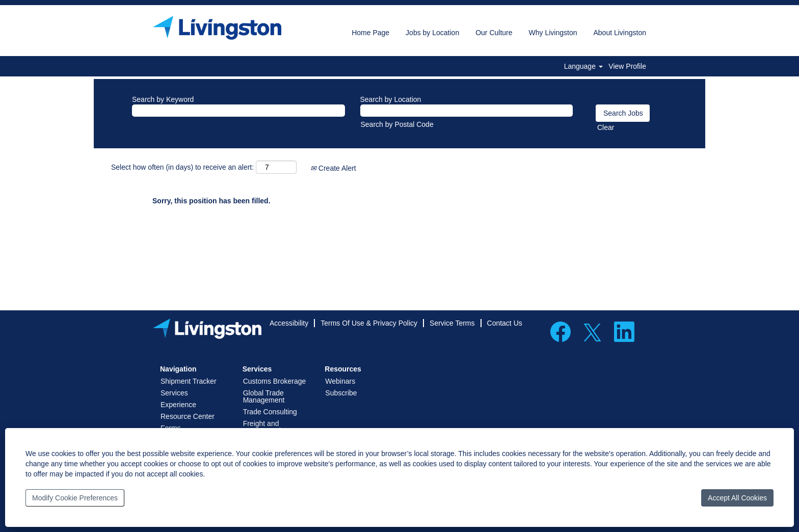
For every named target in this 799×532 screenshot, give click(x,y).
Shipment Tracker (189, 381)
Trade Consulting (270, 412)
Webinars (340, 381)
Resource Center (188, 416)
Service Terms (452, 323)
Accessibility (289, 323)
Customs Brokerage (275, 381)
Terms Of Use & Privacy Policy (369, 323)
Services (174, 393)
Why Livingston (553, 33)
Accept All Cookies (737, 498)
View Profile (627, 66)
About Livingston (620, 33)
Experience (178, 405)
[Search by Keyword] (238, 111)
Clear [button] (606, 127)
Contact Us (505, 323)
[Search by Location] (467, 111)
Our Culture (494, 33)
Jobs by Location (432, 33)
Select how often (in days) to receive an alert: (182, 167)
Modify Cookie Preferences (75, 498)
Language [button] (583, 66)
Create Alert (333, 168)
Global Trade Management (264, 396)
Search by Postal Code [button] (397, 124)
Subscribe (341, 393)
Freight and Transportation (266, 427)
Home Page (370, 33)
